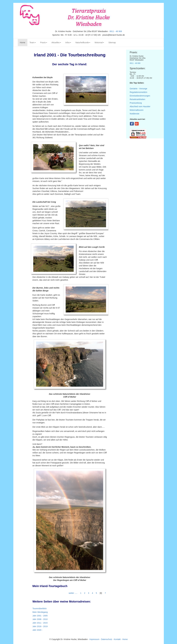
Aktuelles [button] (56, 43)
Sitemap (112, 43)
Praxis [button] (44, 43)
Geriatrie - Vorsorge (138, 89)
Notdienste (135, 114)
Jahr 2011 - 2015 (40, 623)
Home (24, 42)
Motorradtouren (137, 110)
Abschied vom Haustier (140, 106)
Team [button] (33, 43)
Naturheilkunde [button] (83, 43)
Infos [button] (68, 43)
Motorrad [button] (99, 43)
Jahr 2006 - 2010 (40, 619)
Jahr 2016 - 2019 (40, 626)
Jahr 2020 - (37, 630)
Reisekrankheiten (137, 99)
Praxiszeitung (136, 103)
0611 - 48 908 (116, 31)
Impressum (95, 639)
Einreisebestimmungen (140, 96)
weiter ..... (73, 593)
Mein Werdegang (40, 612)
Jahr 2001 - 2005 (40, 616)
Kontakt (117, 639)
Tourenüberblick (39, 609)
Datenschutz (107, 639)
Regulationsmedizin (138, 92)
